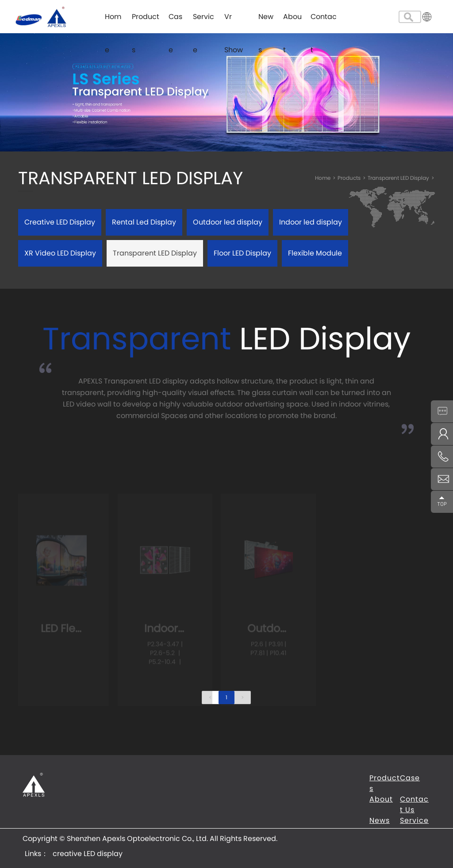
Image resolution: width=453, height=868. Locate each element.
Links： (36, 854)
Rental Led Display (144, 222)
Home (113, 22)
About (292, 22)
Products (146, 22)
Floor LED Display (242, 253)
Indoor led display (311, 222)
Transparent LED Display (401, 178)
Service (203, 22)
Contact (324, 22)
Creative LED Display (60, 222)
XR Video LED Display (60, 253)
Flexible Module (315, 253)
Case (175, 22)
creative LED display (88, 854)
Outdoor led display (228, 222)
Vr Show (234, 22)
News (266, 22)
